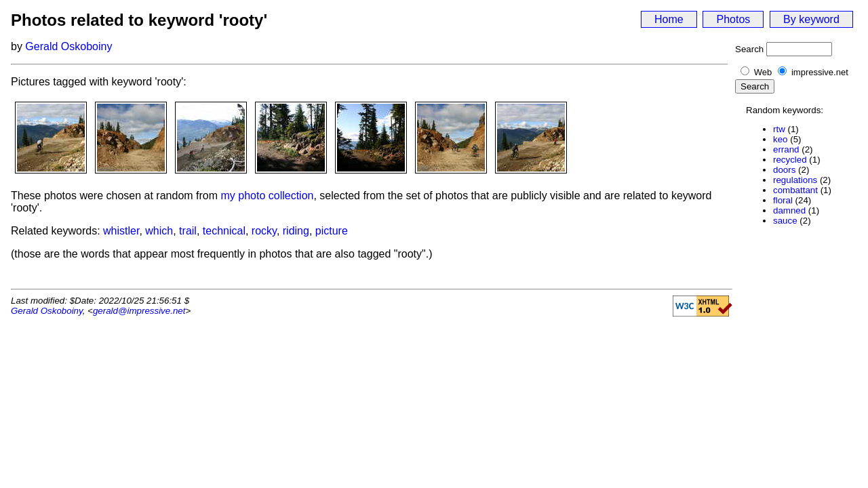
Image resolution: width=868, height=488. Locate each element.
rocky (264, 231)
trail (188, 231)
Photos (733, 19)
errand (786, 149)
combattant (795, 190)
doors (784, 170)
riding (296, 231)
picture (332, 231)
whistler (121, 231)
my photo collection (268, 196)
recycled (790, 160)
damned (789, 210)
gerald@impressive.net (139, 311)
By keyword (811, 19)
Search (749, 49)
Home (669, 19)
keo (781, 139)
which (159, 231)
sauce (785, 221)
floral (783, 200)
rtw (779, 129)
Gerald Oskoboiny (68, 46)
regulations (795, 180)
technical (224, 231)
